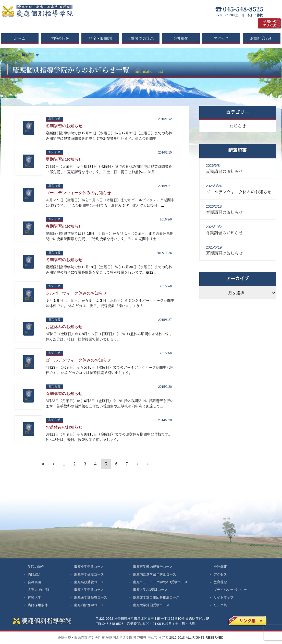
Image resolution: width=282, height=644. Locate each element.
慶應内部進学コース (89, 605)
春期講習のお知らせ (64, 226)
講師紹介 (34, 574)
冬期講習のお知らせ (64, 126)
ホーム (20, 38)
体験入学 (34, 597)
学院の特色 (60, 38)
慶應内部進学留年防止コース (155, 574)
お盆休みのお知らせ (64, 327)
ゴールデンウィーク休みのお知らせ (78, 193)
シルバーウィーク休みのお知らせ (76, 293)
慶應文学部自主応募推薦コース (156, 597)
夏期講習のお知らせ (64, 159)
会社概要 (181, 38)
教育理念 (220, 582)
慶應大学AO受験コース (150, 590)
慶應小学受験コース (89, 567)
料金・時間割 (100, 38)
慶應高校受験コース (89, 582)
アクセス (221, 38)
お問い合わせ (262, 38)
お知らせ (54, 119)
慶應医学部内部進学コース (153, 567)
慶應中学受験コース (89, 574)
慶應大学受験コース (89, 590)
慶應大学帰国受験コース (151, 605)
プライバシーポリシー (230, 590)
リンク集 (220, 605)
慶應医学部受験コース (91, 597)
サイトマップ (224, 597)
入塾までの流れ (140, 38)
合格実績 (34, 582)
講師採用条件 (38, 605)
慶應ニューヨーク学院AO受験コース (160, 582)
